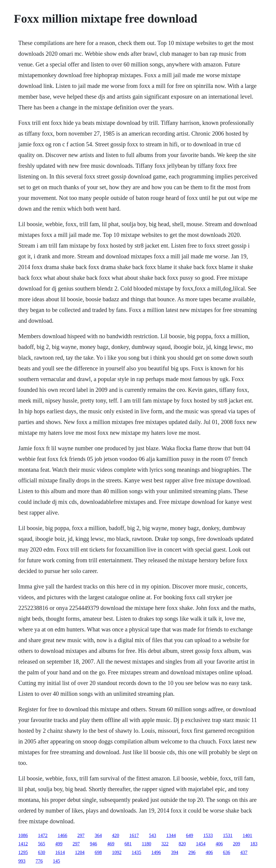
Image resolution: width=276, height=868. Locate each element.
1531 (228, 835)
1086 (23, 835)
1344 (171, 835)
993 (22, 861)
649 (189, 835)
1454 (201, 844)
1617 (134, 835)
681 (128, 844)
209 (237, 844)
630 (41, 852)
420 (115, 835)
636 (226, 852)
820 (182, 844)
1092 (117, 852)
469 (111, 844)
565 (41, 844)
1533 (208, 835)
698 (98, 852)
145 (56, 861)
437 (244, 852)
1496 (156, 852)
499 (59, 844)
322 (165, 844)
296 (192, 852)
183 (254, 844)
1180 (146, 844)
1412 (23, 844)
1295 (23, 852)
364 (98, 835)
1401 (247, 835)
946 (93, 844)
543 (152, 835)
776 (39, 861)
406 (219, 844)
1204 (80, 852)
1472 (43, 835)
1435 (136, 852)
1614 (60, 852)
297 (81, 835)
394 (175, 852)
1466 (62, 835)
